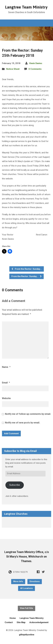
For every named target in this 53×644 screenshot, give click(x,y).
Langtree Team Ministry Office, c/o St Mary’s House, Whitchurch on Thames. (27, 557)
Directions (35, 581)
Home (13, 618)
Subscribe (15, 485)
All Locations (26, 588)
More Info (18, 581)
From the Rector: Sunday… (26, 269)
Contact (9, 622)
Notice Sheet (13, 69)
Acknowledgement (39, 622)
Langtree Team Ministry (26, 7)
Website (6, 398)
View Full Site (26, 608)
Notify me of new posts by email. (22, 423)
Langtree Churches (16, 514)
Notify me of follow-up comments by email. (28, 414)
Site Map (21, 622)
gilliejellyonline (27, 635)
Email (6, 383)
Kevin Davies (36, 63)
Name (6, 367)
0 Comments (35, 69)
